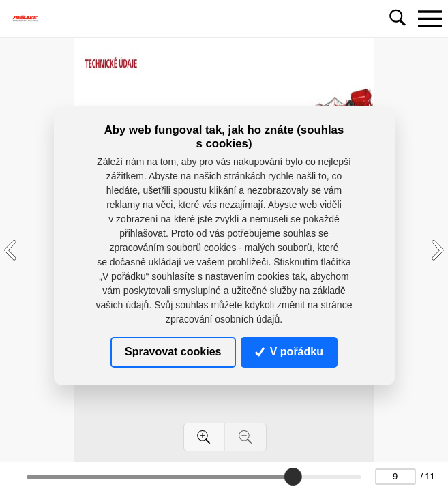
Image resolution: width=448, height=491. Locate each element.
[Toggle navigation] (430, 18)
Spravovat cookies (173, 352)
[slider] (293, 477)
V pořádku (289, 352)
